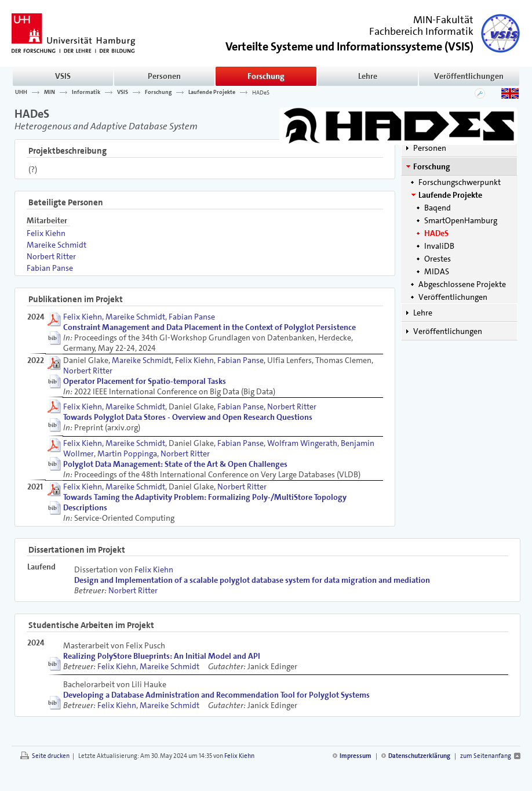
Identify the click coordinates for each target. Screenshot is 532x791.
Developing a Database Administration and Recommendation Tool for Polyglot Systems (216, 695)
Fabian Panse (50, 268)
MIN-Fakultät (443, 20)
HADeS (261, 92)
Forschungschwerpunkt (460, 182)
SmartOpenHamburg (461, 220)
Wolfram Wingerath (302, 443)
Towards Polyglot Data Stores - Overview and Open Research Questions (188, 417)
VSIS (63, 76)
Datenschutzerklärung (419, 756)
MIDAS (437, 271)
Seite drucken (51, 756)
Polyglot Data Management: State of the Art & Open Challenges (175, 464)
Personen (164, 76)
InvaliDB (439, 246)
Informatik (86, 92)
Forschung (266, 76)
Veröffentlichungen (469, 76)
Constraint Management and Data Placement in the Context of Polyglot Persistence (209, 327)
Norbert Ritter (51, 256)
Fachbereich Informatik (421, 31)
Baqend (438, 208)
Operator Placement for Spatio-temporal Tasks (145, 381)
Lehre (368, 76)
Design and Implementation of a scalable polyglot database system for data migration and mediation (252, 580)
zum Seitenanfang (486, 756)
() (349, 46)
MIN (50, 92)
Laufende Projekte (212, 92)
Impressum (356, 756)
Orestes (438, 259)
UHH (21, 92)
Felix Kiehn (46, 233)
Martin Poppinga (127, 453)
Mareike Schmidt (57, 245)
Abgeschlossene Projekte (462, 284)
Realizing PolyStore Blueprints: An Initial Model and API (162, 656)
